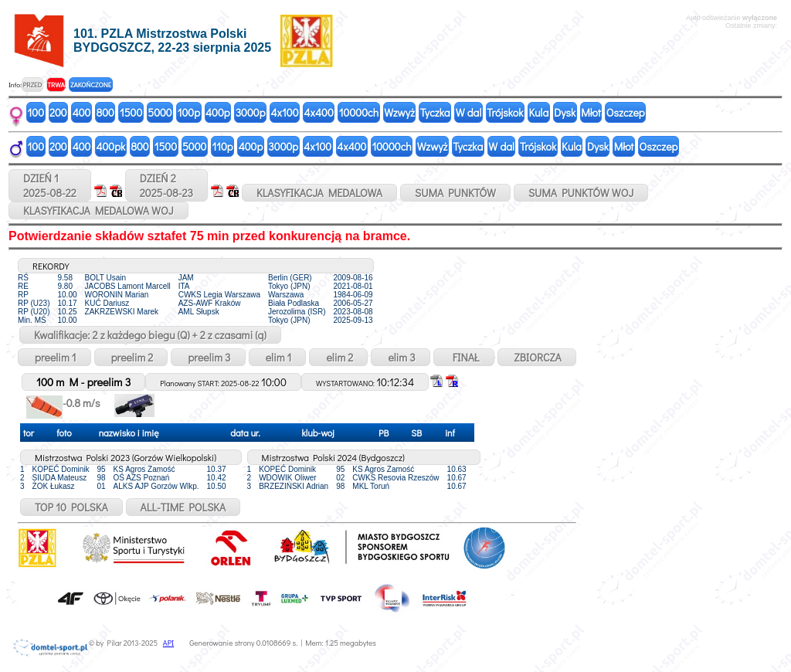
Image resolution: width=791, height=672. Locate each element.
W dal (469, 112)
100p (189, 112)
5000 (160, 112)
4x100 (285, 112)
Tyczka (435, 112)
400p (218, 112)
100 (36, 112)
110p (222, 146)
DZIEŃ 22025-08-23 (166, 185)
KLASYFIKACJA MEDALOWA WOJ (98, 210)
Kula (538, 112)
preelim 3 (208, 357)
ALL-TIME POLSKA (183, 507)
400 (82, 112)
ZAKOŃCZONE (91, 85)
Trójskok (505, 112)
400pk (110, 146)
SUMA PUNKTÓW (455, 193)
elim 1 (278, 357)
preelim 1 (54, 357)
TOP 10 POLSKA (71, 507)
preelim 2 (131, 357)
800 (105, 112)
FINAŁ (464, 357)
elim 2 (338, 357)
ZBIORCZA (537, 357)
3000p (251, 112)
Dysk (565, 112)
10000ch (359, 112)
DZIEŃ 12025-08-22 (50, 185)
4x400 (319, 112)
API (168, 643)
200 (58, 112)
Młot (591, 112)
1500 (131, 112)
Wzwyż (399, 112)
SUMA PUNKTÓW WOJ (581, 193)
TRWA (56, 85)
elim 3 (400, 357)
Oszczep (626, 112)
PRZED (32, 85)
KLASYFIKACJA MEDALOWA (319, 193)
